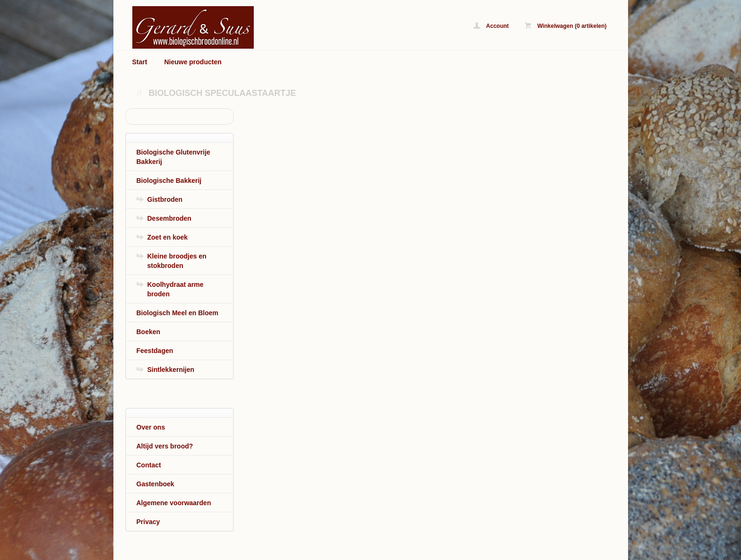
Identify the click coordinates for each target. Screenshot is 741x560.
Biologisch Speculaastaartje (223, 93)
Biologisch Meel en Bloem (177, 313)
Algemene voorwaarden (174, 503)
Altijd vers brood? (165, 446)
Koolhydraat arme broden (176, 289)
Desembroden (169, 218)
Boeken (149, 332)
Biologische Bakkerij (169, 181)
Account (491, 26)
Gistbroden (165, 199)
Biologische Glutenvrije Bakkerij (173, 157)
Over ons (151, 427)
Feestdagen (155, 351)
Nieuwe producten (193, 62)
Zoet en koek (168, 237)
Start (140, 62)
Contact (149, 465)
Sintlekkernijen (171, 370)
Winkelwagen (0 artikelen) (566, 26)
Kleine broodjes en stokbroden (177, 261)
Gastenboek (155, 484)
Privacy (148, 522)
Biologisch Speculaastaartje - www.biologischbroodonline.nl (250, 27)
